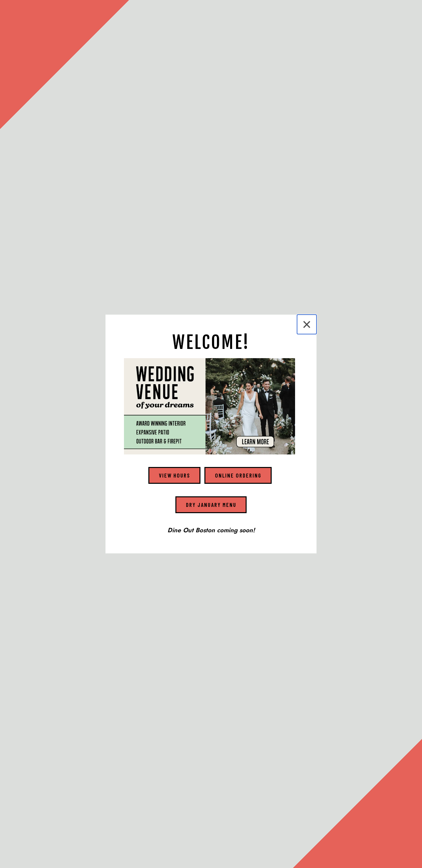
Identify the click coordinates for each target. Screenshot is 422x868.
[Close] (307, 324)
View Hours (175, 475)
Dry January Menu (211, 505)
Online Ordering (238, 475)
